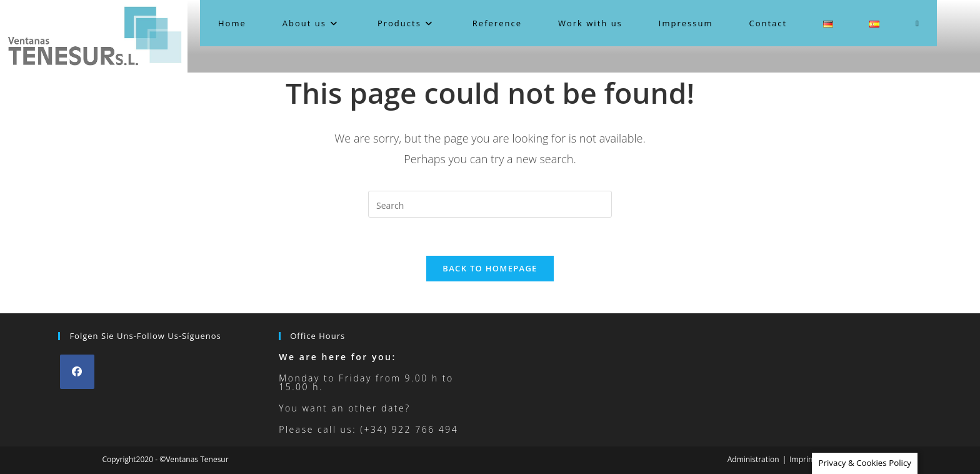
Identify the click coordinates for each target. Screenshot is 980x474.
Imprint (802, 459)
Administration (753, 459)
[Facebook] (77, 372)
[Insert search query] (490, 204)
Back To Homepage (490, 268)
